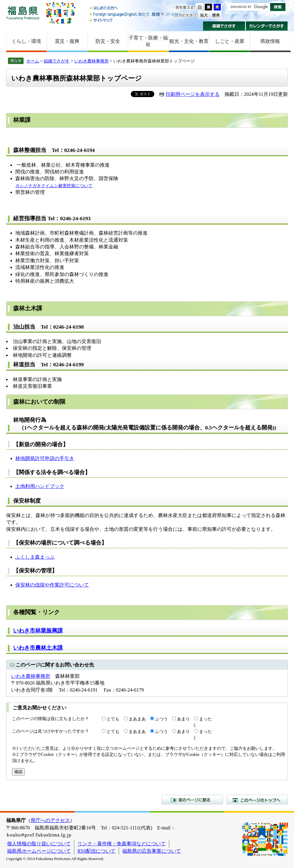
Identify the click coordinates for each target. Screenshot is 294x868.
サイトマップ (136, 20)
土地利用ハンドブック (40, 486)
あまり (183, 719)
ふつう (161, 719)
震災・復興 (67, 41)
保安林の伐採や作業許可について (52, 585)
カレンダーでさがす (267, 26)
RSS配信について (96, 851)
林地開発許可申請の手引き (45, 458)
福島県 (23, 13)
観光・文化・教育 (189, 41)
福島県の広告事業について (152, 851)
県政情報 (270, 41)
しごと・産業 (230, 41)
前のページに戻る (192, 800)
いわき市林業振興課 (38, 631)
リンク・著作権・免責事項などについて (122, 844)
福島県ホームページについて (39, 851)
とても (113, 719)
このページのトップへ (257, 800)
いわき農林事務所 (92, 61)
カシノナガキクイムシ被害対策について (54, 186)
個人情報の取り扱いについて (39, 844)
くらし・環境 (26, 41)
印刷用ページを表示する (193, 94)
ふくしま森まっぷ (35, 557)
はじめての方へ (136, 8)
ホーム (33, 61)
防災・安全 (108, 41)
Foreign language (136, 14)
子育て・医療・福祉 (148, 41)
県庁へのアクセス (50, 820)
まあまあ (137, 719)
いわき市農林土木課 (38, 648)
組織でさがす (224, 26)
